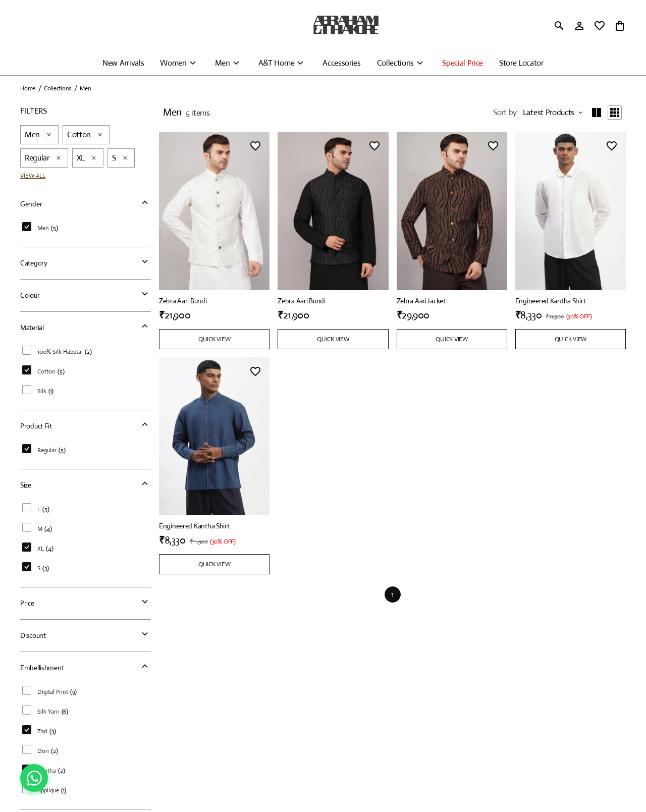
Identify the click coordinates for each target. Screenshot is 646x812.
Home (28, 88)
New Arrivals (123, 63)
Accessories (341, 63)
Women (173, 63)
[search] (559, 26)
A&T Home (276, 63)
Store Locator (521, 63)
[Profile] (579, 26)
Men (223, 63)
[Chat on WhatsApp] (34, 778)
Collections (395, 63)
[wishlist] (600, 26)
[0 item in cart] (620, 26)
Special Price (463, 63)
